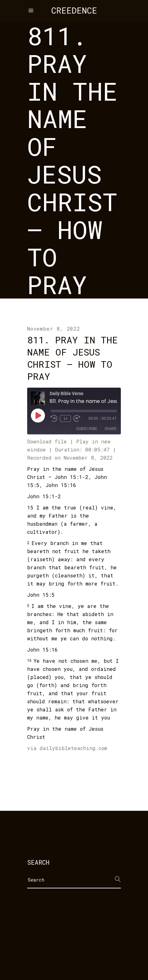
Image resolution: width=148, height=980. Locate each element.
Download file (47, 441)
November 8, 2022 (54, 329)
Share (111, 429)
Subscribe (87, 429)
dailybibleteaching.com (73, 748)
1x (65, 418)
